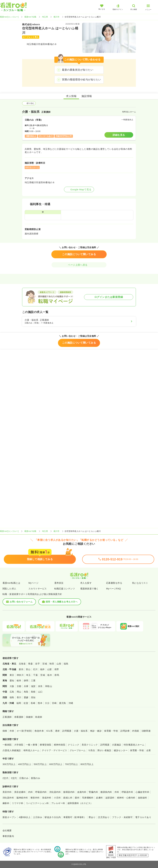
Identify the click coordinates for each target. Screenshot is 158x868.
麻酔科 (6, 803)
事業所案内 (8, 836)
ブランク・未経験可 (122, 817)
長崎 (33, 703)
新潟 (21, 669)
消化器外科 (8, 798)
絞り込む (29, 103)
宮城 (45, 664)
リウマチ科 (18, 803)
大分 (47, 703)
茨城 (43, 675)
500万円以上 (40, 764)
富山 (28, 669)
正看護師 (7, 717)
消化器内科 (55, 792)
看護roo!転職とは (11, 583)
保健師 (29, 717)
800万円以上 (87, 764)
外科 (117, 792)
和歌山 (49, 686)
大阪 (12, 686)
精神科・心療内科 (126, 798)
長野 (57, 669)
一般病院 (7, 745)
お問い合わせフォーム (19, 602)
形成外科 (47, 798)
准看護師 (19, 717)
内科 (30, 792)
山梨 (50, 669)
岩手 (38, 664)
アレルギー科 (58, 803)
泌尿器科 (110, 798)
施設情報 (87, 96)
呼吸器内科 (41, 792)
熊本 (40, 703)
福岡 (19, 703)
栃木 (50, 675)
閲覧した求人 (9, 589)
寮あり (92, 817)
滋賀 (33, 686)
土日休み (38, 817)
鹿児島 (62, 703)
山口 (40, 692)
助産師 (39, 717)
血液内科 (82, 792)
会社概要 (7, 830)
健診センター (121, 750)
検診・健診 (96, 731)
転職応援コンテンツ (65, 589)
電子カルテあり (143, 817)
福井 (42, 669)
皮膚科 (99, 798)
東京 (12, 675)
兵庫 (26, 686)
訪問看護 (67, 731)
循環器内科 (69, 792)
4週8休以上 (25, 817)
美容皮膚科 (20, 792)
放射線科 (143, 798)
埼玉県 (45, 17)
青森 (30, 664)
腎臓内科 (93, 792)
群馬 (57, 675)
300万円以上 (9, 764)
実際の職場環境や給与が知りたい (81, 80)
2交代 (5, 778)
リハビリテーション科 (37, 803)
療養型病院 (46, 745)
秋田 (52, 664)
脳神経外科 (22, 798)
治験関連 (146, 731)
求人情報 (71, 96)
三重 (33, 681)
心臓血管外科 (142, 792)
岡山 (19, 692)
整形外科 (35, 798)
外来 (12, 731)
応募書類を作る (114, 583)
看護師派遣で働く (89, 589)
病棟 (5, 731)
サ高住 (92, 750)
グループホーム (78, 750)
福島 (66, 664)
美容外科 (7, 792)
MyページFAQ (114, 589)
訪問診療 (125, 731)
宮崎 (54, 703)
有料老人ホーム (31, 750)
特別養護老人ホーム (134, 745)
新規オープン (9, 817)
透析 (57, 731)
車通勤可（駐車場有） (75, 817)
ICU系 (49, 731)
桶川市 (56, 17)
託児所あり (104, 817)
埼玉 (28, 675)
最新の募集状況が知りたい (78, 70)
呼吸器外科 (127, 792)
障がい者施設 (104, 750)
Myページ (33, 583)
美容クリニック (90, 745)
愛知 (12, 681)
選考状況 (59, 583)
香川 (19, 697)
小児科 (57, 798)
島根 (33, 692)
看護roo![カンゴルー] (9, 17)
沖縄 (71, 703)
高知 (33, 697)
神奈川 (20, 675)
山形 (59, 664)
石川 (35, 669)
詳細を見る (119, 135)
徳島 (12, 697)
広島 (12, 692)
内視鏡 (135, 731)
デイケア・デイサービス (54, 750)
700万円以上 (71, 764)
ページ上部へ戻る (79, 265)
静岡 (26, 681)
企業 (149, 750)
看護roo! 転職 (30, 17)
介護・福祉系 (81, 731)
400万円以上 (25, 764)
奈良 (40, 686)
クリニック (73, 745)
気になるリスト (140, 583)
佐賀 (26, 703)
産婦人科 (68, 798)
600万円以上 (56, 764)
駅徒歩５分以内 (53, 817)
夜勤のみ (36, 778)
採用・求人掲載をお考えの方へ (60, 602)
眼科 (77, 798)
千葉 (35, 675)
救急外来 (39, 731)
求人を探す (86, 583)
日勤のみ (24, 778)
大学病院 (19, 745)
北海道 (22, 664)
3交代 (14, 778)
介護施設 (117, 745)
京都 (19, 686)
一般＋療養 (32, 745)
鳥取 (26, 692)
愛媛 (26, 697)
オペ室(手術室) (24, 731)
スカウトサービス (38, 589)
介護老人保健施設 (12, 750)
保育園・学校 (111, 731)
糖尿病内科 (106, 792)
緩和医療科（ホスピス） (80, 803)
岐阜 (19, 681)
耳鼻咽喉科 (88, 798)
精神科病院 (60, 745)
